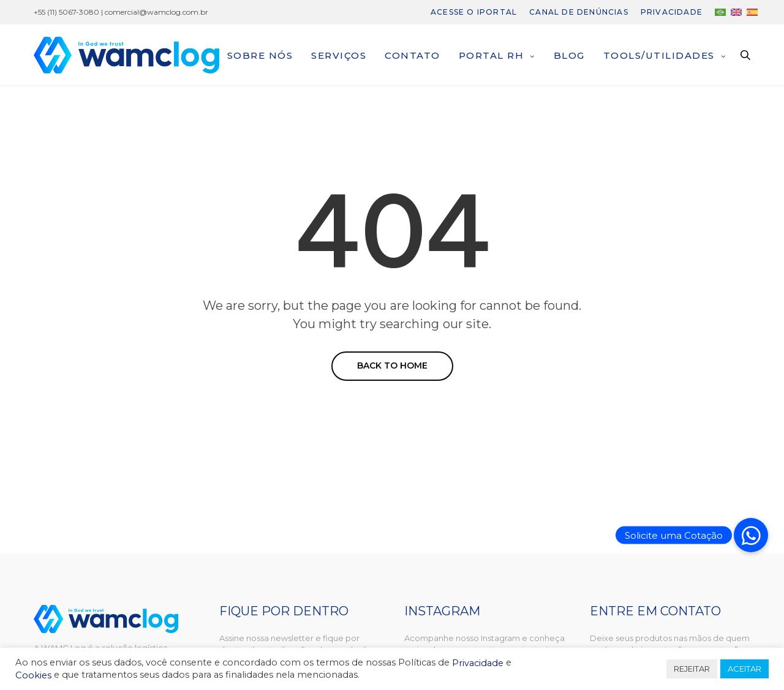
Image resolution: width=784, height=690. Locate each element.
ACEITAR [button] (744, 669)
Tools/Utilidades (659, 55)
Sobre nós (260, 55)
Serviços (339, 55)
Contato (413, 55)
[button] (751, 535)
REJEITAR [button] (692, 669)
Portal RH (492, 55)
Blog (569, 55)
